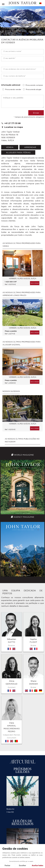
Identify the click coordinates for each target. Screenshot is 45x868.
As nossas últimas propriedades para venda (22, 245)
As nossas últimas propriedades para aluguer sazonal (22, 343)
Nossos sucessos (11, 391)
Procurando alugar (34, 89)
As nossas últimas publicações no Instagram (22, 440)
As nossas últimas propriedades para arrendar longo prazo (22, 294)
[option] (22, 269)
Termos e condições (9, 843)
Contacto (37, 843)
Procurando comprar (34, 85)
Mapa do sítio (25, 843)
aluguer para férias (18, 152)
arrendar (30, 147)
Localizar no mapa (12, 127)
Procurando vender (13, 89)
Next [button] (38, 265)
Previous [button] (7, 265)
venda (10, 147)
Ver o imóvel (35, 283)
